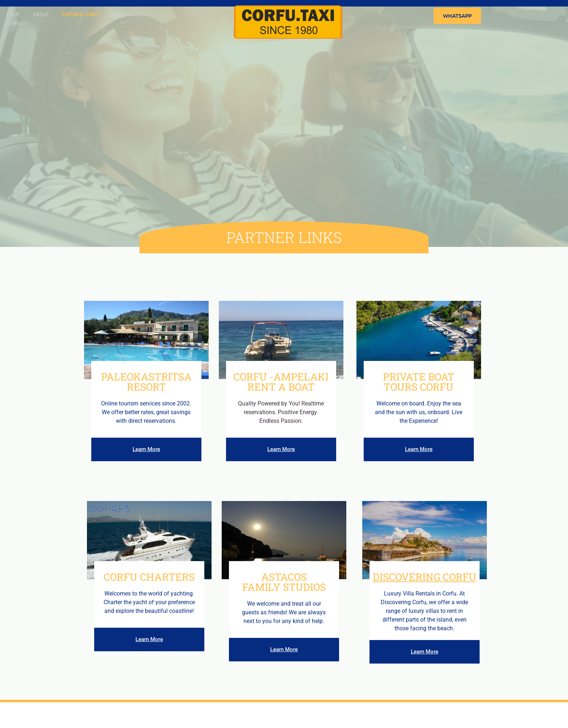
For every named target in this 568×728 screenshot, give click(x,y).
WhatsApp (457, 16)
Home (12, 16)
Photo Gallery (122, 16)
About (37, 16)
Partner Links (74, 16)
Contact (162, 16)
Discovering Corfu (425, 577)
